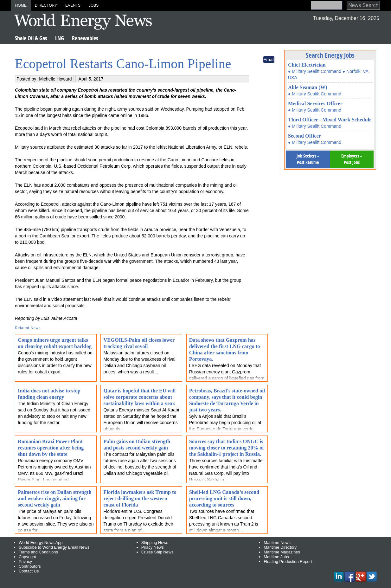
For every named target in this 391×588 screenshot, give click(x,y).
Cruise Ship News (157, 552)
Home (21, 5)
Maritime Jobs (276, 557)
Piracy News (153, 547)
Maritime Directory (280, 547)
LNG (60, 38)
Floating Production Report (288, 562)
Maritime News (277, 543)
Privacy (25, 562)
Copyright (27, 557)
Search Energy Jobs (330, 55)
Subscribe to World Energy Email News (54, 547)
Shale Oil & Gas (31, 38)
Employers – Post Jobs (352, 159)
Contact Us (29, 571)
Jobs (94, 5)
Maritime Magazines (282, 552)
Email (269, 60)
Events (73, 5)
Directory (46, 5)
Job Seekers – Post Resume (308, 159)
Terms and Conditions (38, 552)
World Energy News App (41, 543)
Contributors (30, 566)
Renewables (85, 38)
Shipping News (155, 543)
